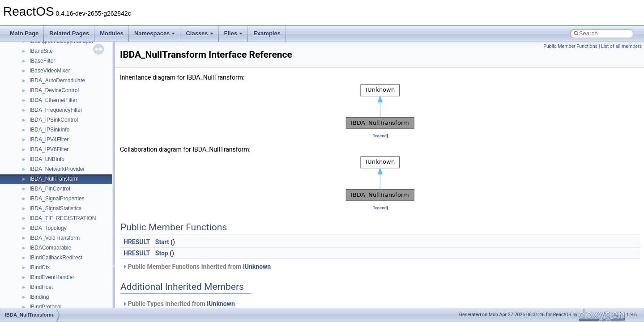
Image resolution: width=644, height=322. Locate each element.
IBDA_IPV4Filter (49, 140)
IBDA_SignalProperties (57, 199)
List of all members (621, 46)
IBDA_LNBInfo (47, 159)
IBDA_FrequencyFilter (56, 110)
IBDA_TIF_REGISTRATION (63, 218)
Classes (199, 33)
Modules (112, 33)
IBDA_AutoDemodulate (57, 80)
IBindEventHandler (52, 277)
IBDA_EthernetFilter (53, 100)
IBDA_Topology (48, 228)
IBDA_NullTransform (54, 179)
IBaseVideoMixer (50, 71)
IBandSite (41, 51)
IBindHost (41, 287)
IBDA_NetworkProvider (57, 169)
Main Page (24, 33)
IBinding (39, 297)
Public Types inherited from (179, 304)
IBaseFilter (42, 61)
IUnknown (257, 267)
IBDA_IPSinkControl (54, 120)
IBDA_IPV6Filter (49, 149)
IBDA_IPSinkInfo (49, 130)
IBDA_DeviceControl (54, 90)
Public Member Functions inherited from (196, 267)
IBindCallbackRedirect (56, 258)
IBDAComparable (50, 248)
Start (162, 242)
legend (380, 136)
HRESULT (137, 242)
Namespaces (155, 33)
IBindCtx (40, 267)
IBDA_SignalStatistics (55, 208)
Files (234, 33)
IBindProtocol (45, 307)
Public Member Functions (570, 46)
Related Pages (69, 33)
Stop (162, 253)
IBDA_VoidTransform (55, 238)
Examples (267, 33)
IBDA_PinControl (50, 189)
